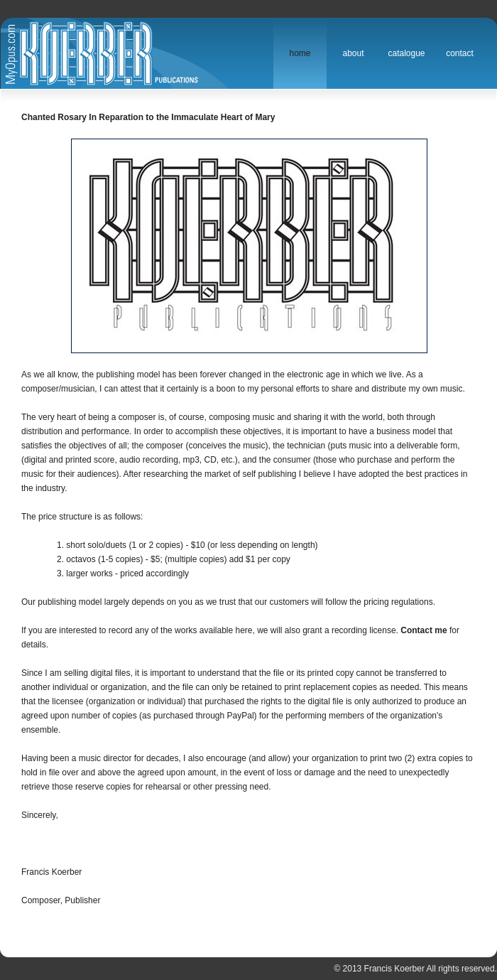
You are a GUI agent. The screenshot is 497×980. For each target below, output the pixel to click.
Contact (460, 53)
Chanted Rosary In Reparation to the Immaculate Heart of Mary (148, 117)
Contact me (424, 630)
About (353, 53)
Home (300, 53)
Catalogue (406, 53)
